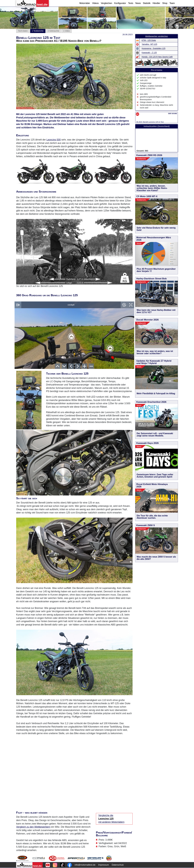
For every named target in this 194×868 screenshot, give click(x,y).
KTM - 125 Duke (149, 40)
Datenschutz (118, 865)
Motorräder (85, 3)
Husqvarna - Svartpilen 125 (154, 48)
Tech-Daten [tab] (23, 31)
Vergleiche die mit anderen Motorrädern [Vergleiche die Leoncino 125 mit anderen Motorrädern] (111, 819)
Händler (156, 3)
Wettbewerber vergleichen (157, 36)
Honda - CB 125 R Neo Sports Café (157, 57)
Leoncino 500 (54, 140)
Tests (131, 3)
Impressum (104, 865)
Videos (95, 3)
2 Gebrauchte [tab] (54, 31)
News (138, 3)
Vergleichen (106, 3)
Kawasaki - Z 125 (149, 53)
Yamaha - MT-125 (149, 44)
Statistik (147, 3)
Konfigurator (120, 3)
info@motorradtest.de (85, 865)
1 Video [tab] (66, 31)
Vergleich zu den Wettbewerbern (33, 827)
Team (172, 3)
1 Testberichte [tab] (38, 31)
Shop (165, 3)
